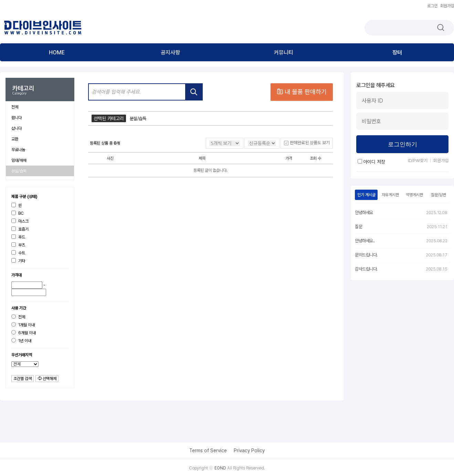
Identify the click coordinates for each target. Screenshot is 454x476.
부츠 (18, 245)
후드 (18, 237)
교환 (15, 139)
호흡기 (20, 229)
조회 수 (315, 158)
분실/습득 (19, 171)
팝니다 (17, 118)
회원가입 (447, 6)
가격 (289, 158)
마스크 (20, 221)
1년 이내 (21, 341)
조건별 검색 (23, 379)
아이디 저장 (371, 162)
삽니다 (17, 128)
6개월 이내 (24, 333)
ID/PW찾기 (418, 161)
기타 (18, 261)
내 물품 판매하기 (302, 92)
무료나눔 (18, 150)
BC (18, 213)
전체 (15, 107)
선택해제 (47, 379)
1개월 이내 (23, 325)
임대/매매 (19, 160)
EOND (220, 468)
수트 (18, 253)
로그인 (432, 6)
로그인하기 (403, 144)
